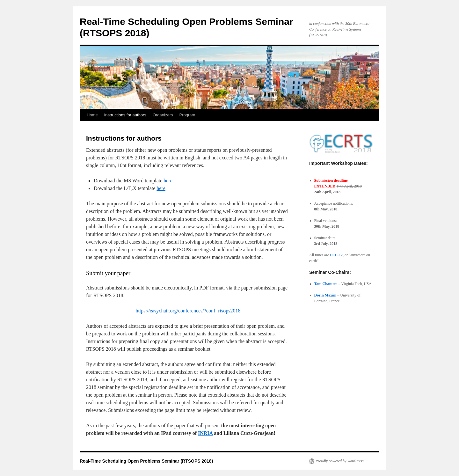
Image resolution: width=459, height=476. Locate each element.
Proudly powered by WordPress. (340, 461)
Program (187, 115)
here (168, 181)
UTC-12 (336, 255)
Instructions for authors (125, 115)
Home (92, 115)
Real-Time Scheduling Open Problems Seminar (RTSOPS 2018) (146, 461)
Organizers (163, 115)
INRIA (205, 433)
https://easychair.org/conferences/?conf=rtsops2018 (188, 311)
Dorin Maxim (325, 295)
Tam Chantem (326, 284)
